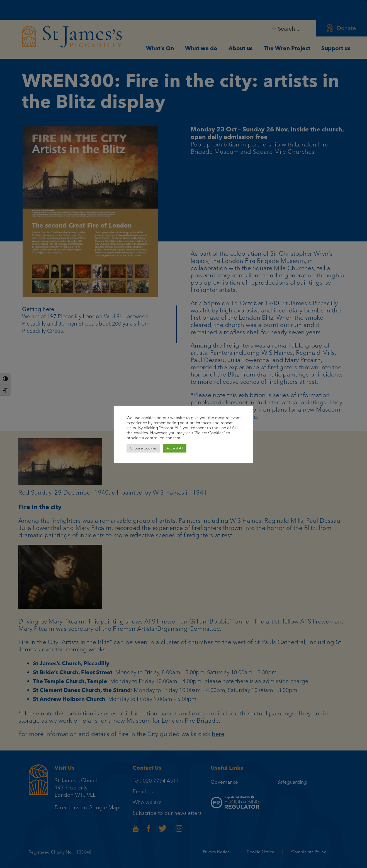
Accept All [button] (175, 448)
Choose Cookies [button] (143, 448)
